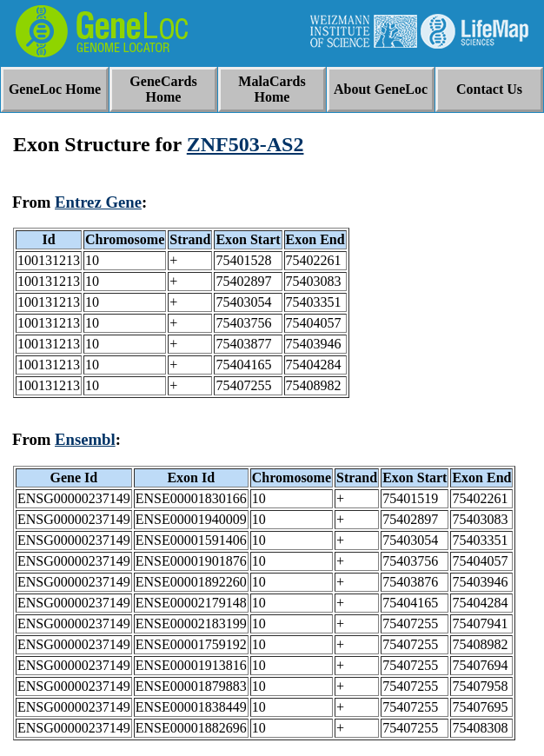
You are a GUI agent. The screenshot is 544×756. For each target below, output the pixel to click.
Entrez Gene (98, 202)
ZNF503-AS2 (245, 144)
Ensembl (85, 439)
